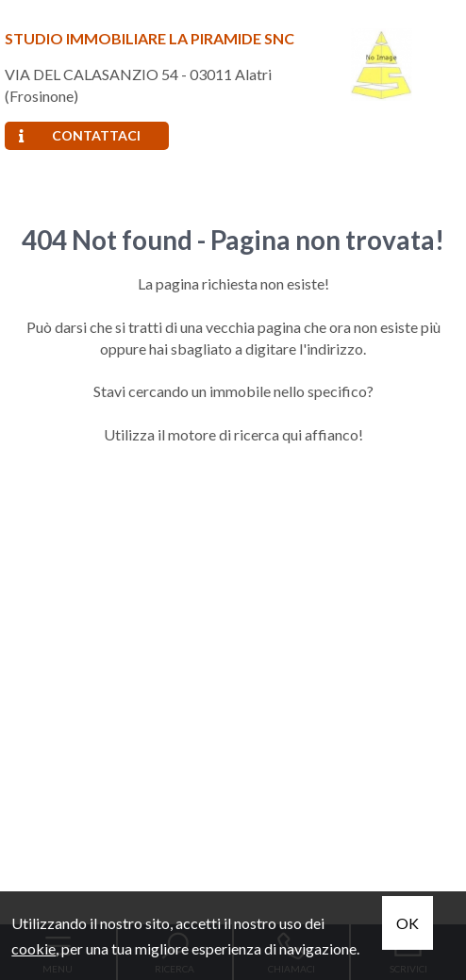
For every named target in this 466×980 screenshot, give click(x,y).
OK (408, 923)
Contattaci (80, 135)
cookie (33, 948)
